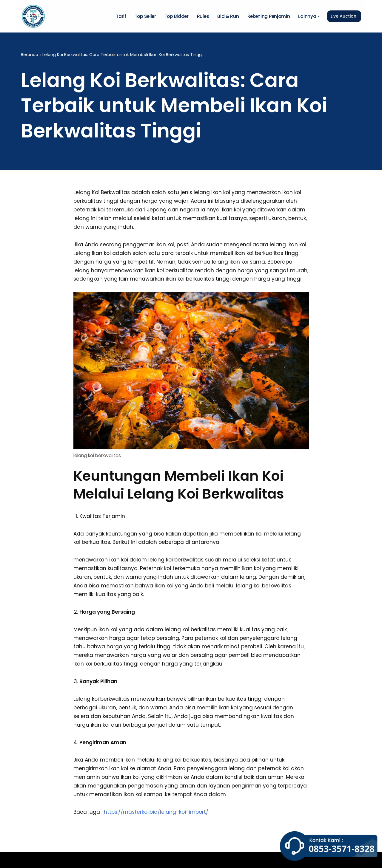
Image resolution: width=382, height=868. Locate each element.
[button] (319, 16)
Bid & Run (228, 16)
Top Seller (145, 16)
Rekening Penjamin (269, 16)
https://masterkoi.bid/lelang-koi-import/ (156, 812)
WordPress (102, 860)
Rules (203, 16)
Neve (27, 860)
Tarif (121, 16)
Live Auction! (344, 16)
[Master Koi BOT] (33, 16)
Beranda (30, 55)
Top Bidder (177, 16)
